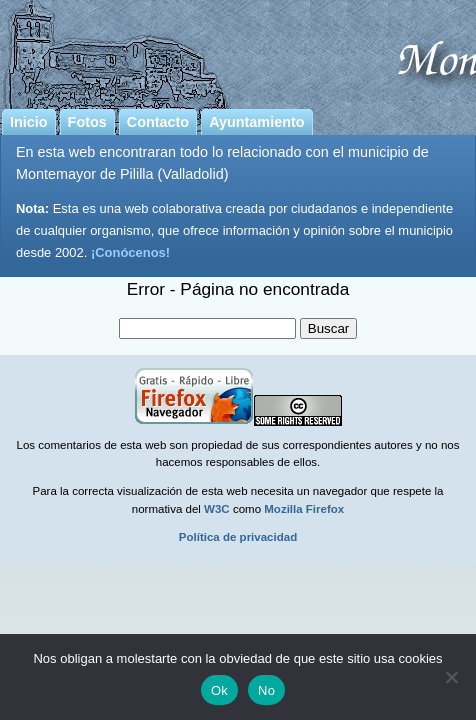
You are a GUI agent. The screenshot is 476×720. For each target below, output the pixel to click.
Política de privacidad (238, 537)
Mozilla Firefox (304, 509)
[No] (451, 677)
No (266, 690)
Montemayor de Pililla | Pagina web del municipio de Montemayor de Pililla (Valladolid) (238, 51)
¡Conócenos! (130, 252)
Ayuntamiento (256, 122)
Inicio (29, 122)
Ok (219, 690)
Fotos (87, 122)
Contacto (158, 122)
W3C (217, 509)
